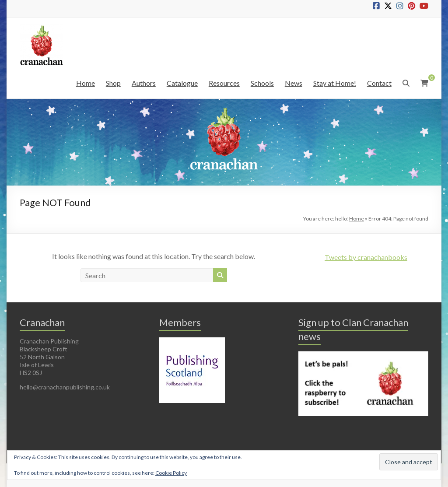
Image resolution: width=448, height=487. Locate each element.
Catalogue (182, 83)
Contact (379, 83)
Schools (262, 83)
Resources (224, 83)
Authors (144, 83)
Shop (113, 83)
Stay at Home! (335, 83)
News (294, 83)
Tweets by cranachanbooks (366, 257)
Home (86, 83)
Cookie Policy (171, 473)
